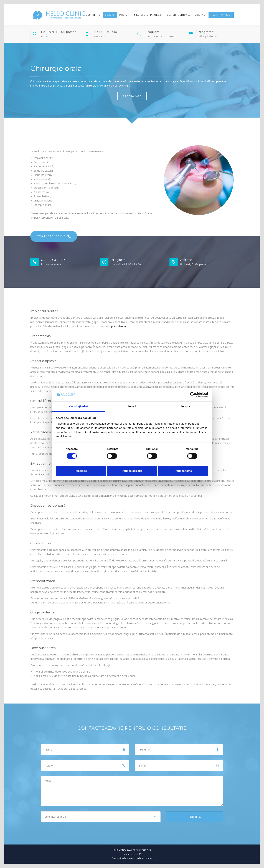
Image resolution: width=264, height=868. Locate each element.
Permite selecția (132, 471)
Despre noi (93, 15)
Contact (200, 15)
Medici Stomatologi (148, 15)
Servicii (110, 15)
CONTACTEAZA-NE (54, 236)
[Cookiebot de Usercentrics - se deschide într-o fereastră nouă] (193, 395)
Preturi (125, 15)
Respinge (81, 471)
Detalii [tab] (132, 406)
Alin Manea (147, 858)
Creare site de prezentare (125, 858)
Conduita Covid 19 (132, 854)
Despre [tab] (185, 406)
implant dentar (117, 326)
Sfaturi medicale (178, 15)
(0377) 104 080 (221, 15)
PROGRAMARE (132, 96)
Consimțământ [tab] (78, 406)
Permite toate (183, 471)
